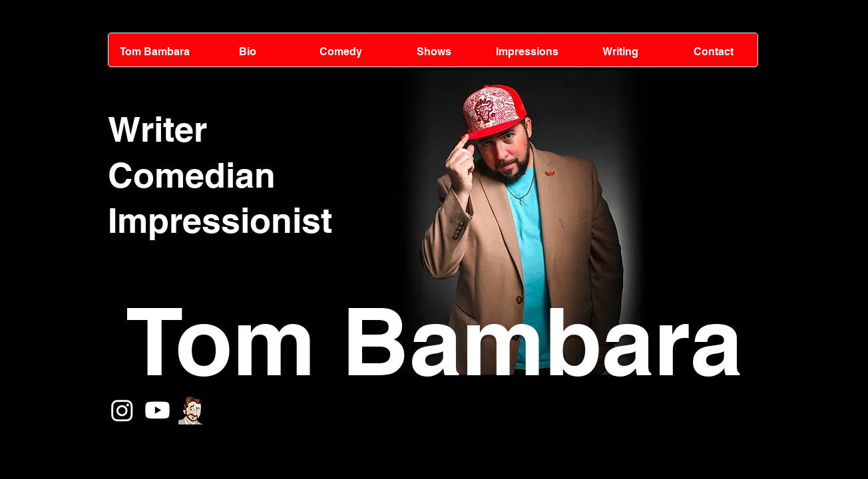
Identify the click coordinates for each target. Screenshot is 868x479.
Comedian (192, 175)
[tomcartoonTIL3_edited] (193, 410)
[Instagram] (122, 410)
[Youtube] (157, 410)
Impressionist (220, 220)
